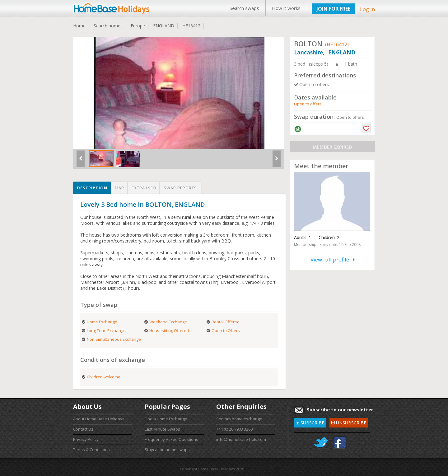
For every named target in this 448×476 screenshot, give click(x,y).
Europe (138, 26)
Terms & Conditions (91, 450)
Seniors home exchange (239, 419)
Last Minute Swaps (162, 429)
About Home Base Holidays (99, 419)
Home (79, 26)
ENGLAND (164, 26)
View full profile (333, 259)
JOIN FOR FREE (333, 9)
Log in (367, 9)
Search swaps (244, 8)
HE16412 (191, 26)
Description (92, 188)
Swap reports (180, 188)
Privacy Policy (86, 439)
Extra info (144, 188)
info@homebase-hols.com (241, 439)
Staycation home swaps (167, 450)
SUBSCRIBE (310, 422)
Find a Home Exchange (166, 419)
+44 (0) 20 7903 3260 (234, 429)
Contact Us (83, 429)
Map (119, 188)
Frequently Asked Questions (171, 439)
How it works (286, 8)
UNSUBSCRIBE (349, 422)
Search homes (108, 26)
